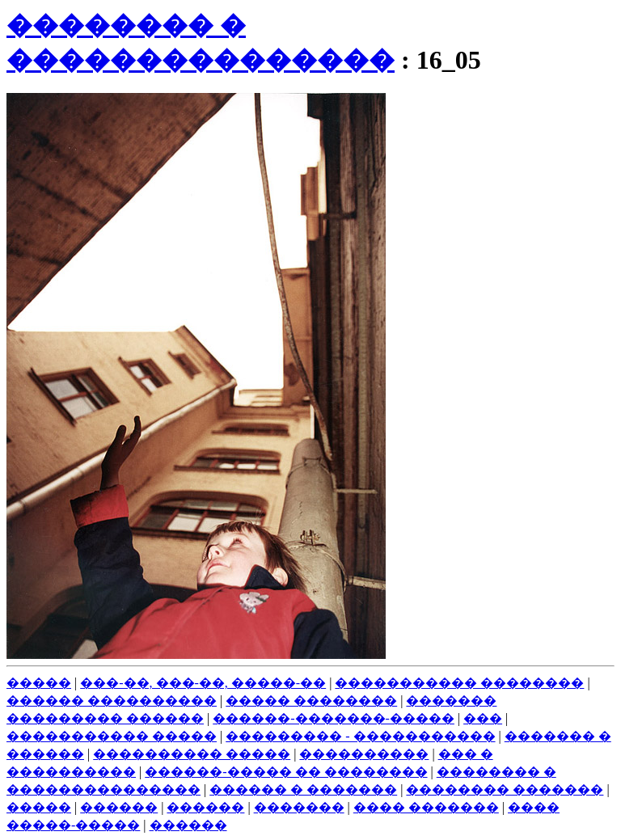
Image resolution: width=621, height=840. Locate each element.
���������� (364, 754)
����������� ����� (112, 736)
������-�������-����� (334, 718)
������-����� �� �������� (286, 772)
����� (39, 683)
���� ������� (426, 807)
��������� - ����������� (360, 736)
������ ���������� (112, 701)
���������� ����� (192, 754)
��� (483, 718)
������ (119, 807)
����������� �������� (459, 683)
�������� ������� (505, 789)
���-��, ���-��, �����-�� (203, 683)
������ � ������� (303, 789)
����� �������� (311, 701)
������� (299, 807)
